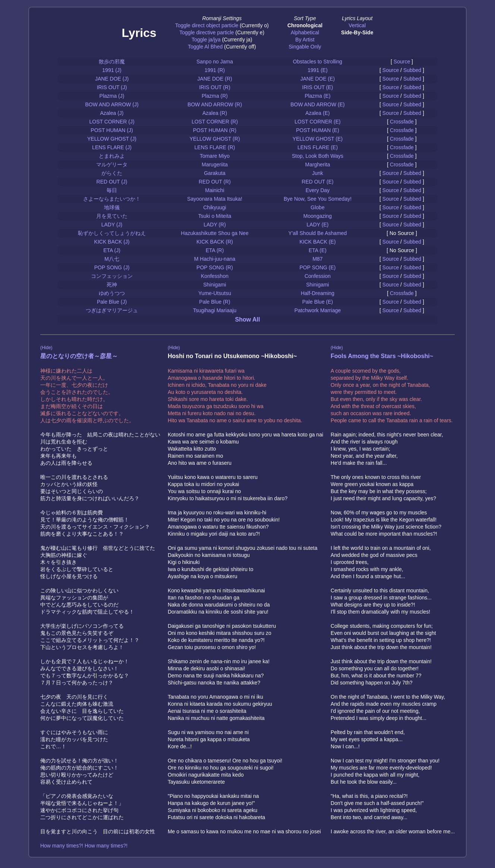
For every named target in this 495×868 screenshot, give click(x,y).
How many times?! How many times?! (84, 846)
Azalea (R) (215, 113)
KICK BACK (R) (215, 242)
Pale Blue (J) (112, 302)
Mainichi (215, 190)
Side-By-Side (357, 32)
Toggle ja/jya (206, 40)
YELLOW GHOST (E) (318, 139)
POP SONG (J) (112, 267)
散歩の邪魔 (112, 62)
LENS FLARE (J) (112, 147)
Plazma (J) (112, 96)
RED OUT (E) (317, 182)
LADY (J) (112, 225)
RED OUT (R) (215, 182)
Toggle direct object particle (207, 25)
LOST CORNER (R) (215, 122)
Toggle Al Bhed (205, 47)
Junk (318, 173)
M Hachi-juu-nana (215, 259)
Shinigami (215, 285)
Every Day (318, 190)
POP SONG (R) (215, 267)
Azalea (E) (317, 113)
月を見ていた (112, 216)
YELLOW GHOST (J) (112, 139)
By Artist (305, 40)
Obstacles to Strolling (318, 62)
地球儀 (112, 207)
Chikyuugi (215, 207)
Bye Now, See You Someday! (318, 199)
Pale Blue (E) (318, 302)
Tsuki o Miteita (215, 216)
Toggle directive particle (206, 32)
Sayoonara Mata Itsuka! (215, 199)
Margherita (318, 164)
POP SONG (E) (318, 267)
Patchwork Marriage (318, 310)
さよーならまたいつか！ (112, 199)
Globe (317, 207)
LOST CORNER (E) (317, 122)
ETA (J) (112, 250)
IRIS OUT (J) (112, 87)
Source (402, 62)
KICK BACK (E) (317, 242)
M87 (317, 259)
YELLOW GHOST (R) (215, 139)
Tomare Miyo (215, 156)
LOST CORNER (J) (112, 122)
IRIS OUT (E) (318, 87)
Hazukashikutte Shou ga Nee (215, 233)
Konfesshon (215, 276)
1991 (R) (215, 70)
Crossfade (402, 122)
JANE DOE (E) (318, 79)
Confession (318, 276)
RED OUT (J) (112, 182)
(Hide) (46, 348)
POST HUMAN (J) (112, 130)
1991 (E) (318, 70)
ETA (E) (318, 250)
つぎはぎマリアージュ (112, 310)
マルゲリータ (112, 164)
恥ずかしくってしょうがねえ (112, 233)
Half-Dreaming (318, 293)
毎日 (112, 190)
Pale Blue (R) (215, 302)
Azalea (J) (112, 113)
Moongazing (318, 216)
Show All (248, 319)
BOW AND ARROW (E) (317, 104)
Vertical (357, 25)
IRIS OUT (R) (215, 87)
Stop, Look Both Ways (318, 156)
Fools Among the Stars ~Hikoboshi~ (382, 356)
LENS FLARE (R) (215, 147)
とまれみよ (112, 156)
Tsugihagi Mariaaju (215, 310)
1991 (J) (112, 70)
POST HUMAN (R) (215, 130)
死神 (112, 285)
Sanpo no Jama (215, 62)
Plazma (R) (215, 96)
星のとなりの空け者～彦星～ (79, 356)
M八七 (112, 259)
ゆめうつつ (112, 293)
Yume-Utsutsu (215, 293)
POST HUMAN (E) (318, 130)
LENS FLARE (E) (318, 147)
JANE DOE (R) (215, 79)
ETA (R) (215, 250)
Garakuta (215, 173)
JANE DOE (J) (112, 79)
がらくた (112, 173)
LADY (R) (215, 225)
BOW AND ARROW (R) (215, 104)
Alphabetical (305, 32)
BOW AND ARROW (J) (112, 104)
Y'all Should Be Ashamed (318, 233)
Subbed (412, 70)
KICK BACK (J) (112, 242)
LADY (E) (318, 225)
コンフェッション (112, 276)
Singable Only (305, 47)
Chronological (305, 25)
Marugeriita (215, 164)
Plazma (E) (317, 96)
